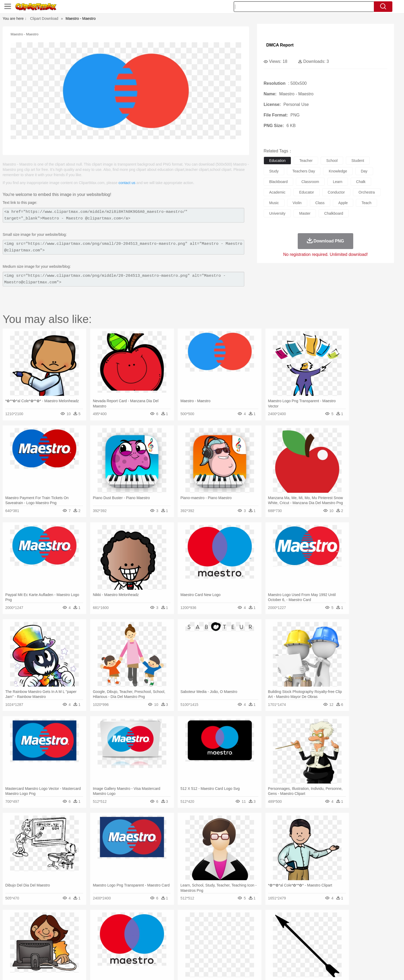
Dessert (93, 955)
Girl (217, 940)
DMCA (328, 969)
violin (297, 203)
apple (343, 203)
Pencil (142, 948)
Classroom (111, 948)
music (274, 203)
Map (191, 948)
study (274, 171)
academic (277, 192)
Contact (312, 969)
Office (262, 948)
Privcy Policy (292, 969)
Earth (133, 924)
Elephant (179, 932)
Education (157, 948)
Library (222, 948)
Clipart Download (44, 18)
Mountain (239, 924)
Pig (280, 932)
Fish (192, 932)
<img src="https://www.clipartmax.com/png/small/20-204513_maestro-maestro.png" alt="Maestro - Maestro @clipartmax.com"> (123, 247)
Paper (250, 948)
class (320, 203)
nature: (52, 923)
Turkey (317, 932)
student (358, 161)
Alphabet (276, 948)
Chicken (121, 932)
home (197, 940)
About (260, 969)
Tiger (305, 932)
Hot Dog (288, 955)
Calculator (293, 948)
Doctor (150, 940)
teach (366, 203)
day (364, 171)
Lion (243, 932)
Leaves (94, 924)
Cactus (108, 924)
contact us (127, 183)
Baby (78, 940)
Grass (182, 924)
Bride (89, 940)
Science (236, 948)
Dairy (81, 955)
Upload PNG (348, 969)
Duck (153, 932)
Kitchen (209, 955)
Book (96, 948)
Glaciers (168, 924)
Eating (246, 955)
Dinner (222, 955)
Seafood (176, 955)
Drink (107, 955)
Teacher (84, 948)
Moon (210, 924)
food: (51, 955)
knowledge (338, 171)
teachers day (304, 171)
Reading (129, 948)
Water (253, 924)
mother (114, 940)
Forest (299, 924)
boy (226, 940)
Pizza (234, 955)
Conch (121, 924)
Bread (259, 955)
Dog (143, 932)
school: (53, 947)
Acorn (67, 924)
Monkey (255, 932)
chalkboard (334, 213)
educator (306, 192)
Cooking (273, 955)
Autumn (80, 924)
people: (53, 939)
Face (261, 940)
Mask (67, 940)
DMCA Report (280, 45)
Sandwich (159, 955)
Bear (75, 932)
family (101, 940)
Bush (265, 924)
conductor (336, 192)
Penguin (292, 932)
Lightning (196, 924)
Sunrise (224, 924)
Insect (232, 932)
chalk (361, 182)
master (305, 213)
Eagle (165, 932)
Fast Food (121, 955)
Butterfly (97, 932)
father (237, 940)
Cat (109, 932)
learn (338, 182)
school (332, 161)
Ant (66, 932)
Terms (273, 969)
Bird (85, 932)
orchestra (367, 192)
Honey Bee (216, 932)
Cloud (276, 924)
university (277, 213)
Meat (145, 955)
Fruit (135, 955)
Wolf (329, 932)
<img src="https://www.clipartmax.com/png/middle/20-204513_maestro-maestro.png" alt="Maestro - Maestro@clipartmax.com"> (123, 279)
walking (183, 940)
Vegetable (192, 955)
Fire (143, 924)
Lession (309, 948)
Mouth (249, 940)
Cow (134, 932)
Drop (287, 924)
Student (69, 948)
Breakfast (67, 955)
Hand (285, 940)
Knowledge (206, 948)
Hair (208, 940)
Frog (202, 932)
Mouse (269, 932)
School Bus (176, 948)
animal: (53, 931)
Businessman (132, 940)
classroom (310, 182)
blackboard (278, 182)
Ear (161, 940)
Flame (154, 924)
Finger (273, 940)
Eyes (171, 940)
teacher (306, 161)
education (277, 161)
